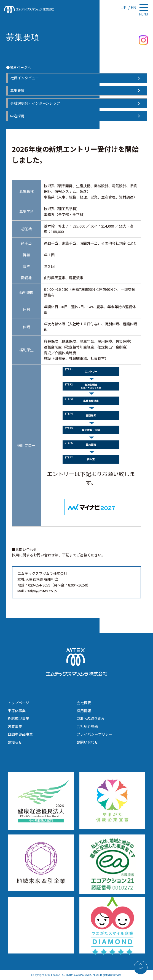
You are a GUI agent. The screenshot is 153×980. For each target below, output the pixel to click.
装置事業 (15, 726)
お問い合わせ (87, 742)
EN (134, 7)
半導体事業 (17, 711)
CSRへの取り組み (91, 718)
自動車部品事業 (20, 734)
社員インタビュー (25, 78)
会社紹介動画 (87, 726)
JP (124, 7)
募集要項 (17, 90)
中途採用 (17, 116)
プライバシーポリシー (95, 734)
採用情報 (84, 711)
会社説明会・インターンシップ (35, 103)
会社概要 (84, 703)
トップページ (18, 703)
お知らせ (15, 742)
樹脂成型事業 (18, 718)
